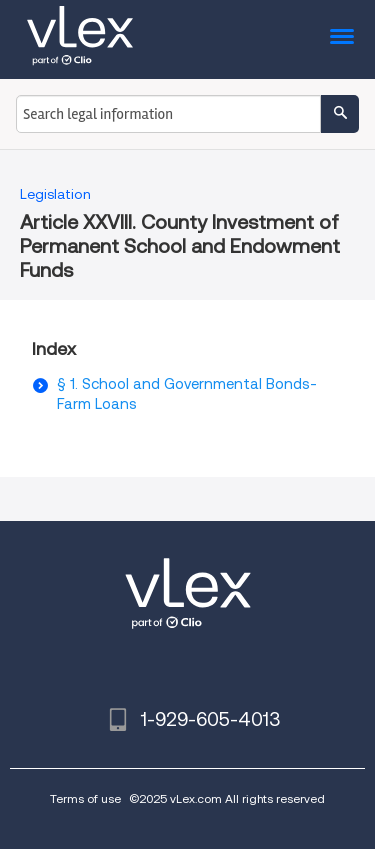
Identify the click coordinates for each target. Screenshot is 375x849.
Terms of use (85, 798)
